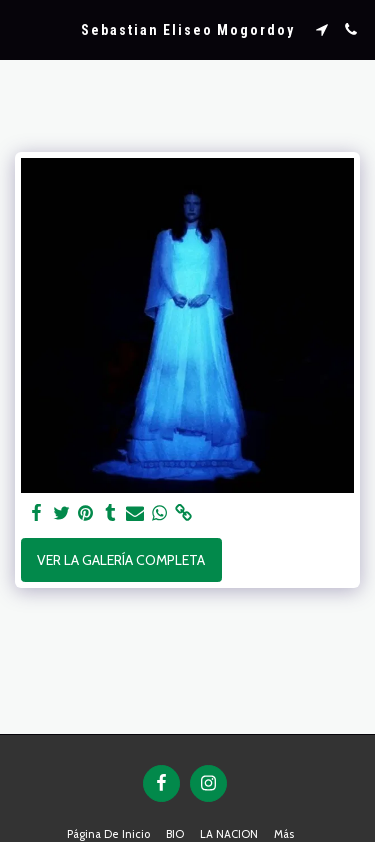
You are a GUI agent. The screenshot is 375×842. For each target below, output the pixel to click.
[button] (22, 29)
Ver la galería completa (121, 560)
